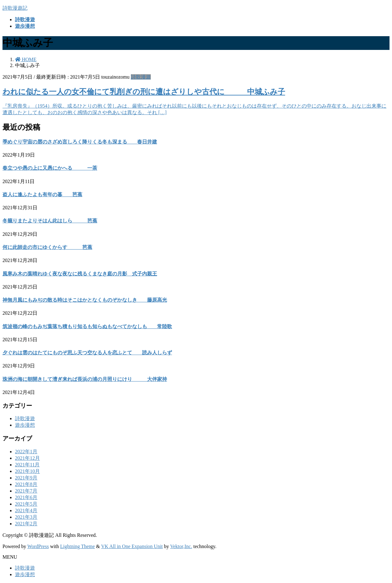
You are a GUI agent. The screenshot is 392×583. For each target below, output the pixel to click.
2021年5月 (26, 504)
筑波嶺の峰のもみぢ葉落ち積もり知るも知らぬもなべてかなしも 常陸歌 (87, 326)
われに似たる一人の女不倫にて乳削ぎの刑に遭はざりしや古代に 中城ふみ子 (144, 92)
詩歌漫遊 (141, 77)
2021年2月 (26, 524)
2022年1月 (26, 452)
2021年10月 (27, 471)
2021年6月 (26, 497)
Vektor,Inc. (181, 546)
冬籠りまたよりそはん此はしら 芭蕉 (50, 221)
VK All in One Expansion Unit (132, 546)
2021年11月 (27, 465)
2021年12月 (27, 458)
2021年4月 (26, 510)
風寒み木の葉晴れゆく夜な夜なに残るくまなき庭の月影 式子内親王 (80, 274)
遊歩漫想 (25, 425)
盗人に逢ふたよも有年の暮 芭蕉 (42, 194)
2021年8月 (26, 484)
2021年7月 (26, 491)
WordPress (38, 546)
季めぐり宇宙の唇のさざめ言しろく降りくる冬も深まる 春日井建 (80, 142)
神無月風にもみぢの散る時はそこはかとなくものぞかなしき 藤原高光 (85, 300)
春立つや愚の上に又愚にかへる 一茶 (50, 168)
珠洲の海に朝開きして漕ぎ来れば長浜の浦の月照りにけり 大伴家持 (85, 379)
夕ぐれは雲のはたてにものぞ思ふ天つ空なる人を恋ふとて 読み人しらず (87, 353)
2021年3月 (26, 517)
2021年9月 (26, 478)
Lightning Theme (77, 546)
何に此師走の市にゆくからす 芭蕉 (47, 247)
